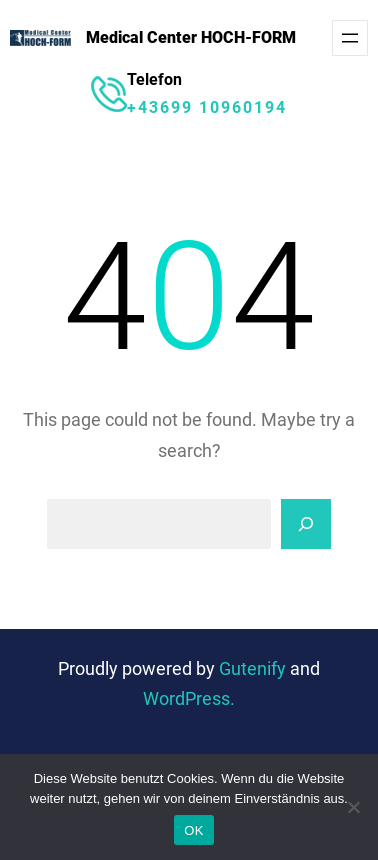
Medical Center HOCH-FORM (191, 37)
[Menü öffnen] (350, 38)
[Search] (306, 524)
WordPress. (189, 699)
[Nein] (353, 807)
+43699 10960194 (207, 107)
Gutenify (254, 669)
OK (193, 830)
